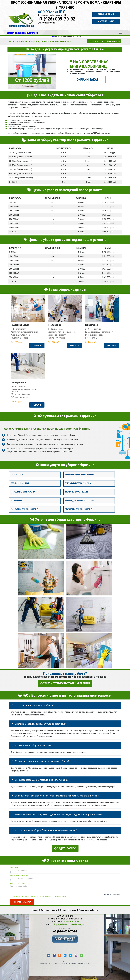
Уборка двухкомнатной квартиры (25, 509)
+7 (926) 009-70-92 (57, 19)
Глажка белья (16, 501)
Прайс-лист (45, 909)
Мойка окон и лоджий (20, 483)
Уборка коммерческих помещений (80, 475)
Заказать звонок (96, 41)
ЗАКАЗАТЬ (37, 345)
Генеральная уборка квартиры (78, 483)
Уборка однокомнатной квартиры (79, 501)
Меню (121, 32)
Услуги (55, 909)
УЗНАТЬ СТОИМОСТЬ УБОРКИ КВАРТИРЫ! (65, 683)
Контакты (72, 909)
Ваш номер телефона (19, 874)
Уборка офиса (17, 475)
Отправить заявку (22, 901)
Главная (35, 909)
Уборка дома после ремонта (23, 492)
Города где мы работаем (88, 909)
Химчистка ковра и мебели (76, 492)
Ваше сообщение (17, 882)
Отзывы (63, 909)
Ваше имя (14, 867)
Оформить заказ (106, 21)
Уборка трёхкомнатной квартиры (79, 509)
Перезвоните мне (106, 14)
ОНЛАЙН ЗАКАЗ (88, 80)
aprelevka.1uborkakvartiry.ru (22, 33)
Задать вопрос (113, 41)
